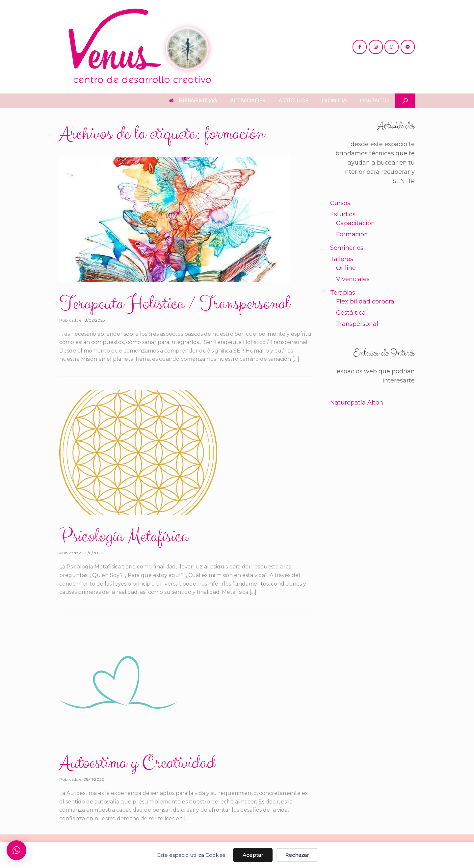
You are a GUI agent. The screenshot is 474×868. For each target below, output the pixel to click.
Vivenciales (353, 279)
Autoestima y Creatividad (137, 763)
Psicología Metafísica (124, 537)
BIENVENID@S (193, 101)
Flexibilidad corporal (366, 302)
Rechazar (297, 855)
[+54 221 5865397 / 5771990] (392, 47)
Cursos (340, 203)
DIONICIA (334, 101)
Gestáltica (351, 313)
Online (346, 268)
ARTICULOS (293, 101)
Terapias (343, 293)
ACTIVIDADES (248, 101)
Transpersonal (357, 324)
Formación (352, 234)
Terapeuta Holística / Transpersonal (174, 304)
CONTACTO (374, 101)
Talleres (342, 259)
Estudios (343, 214)
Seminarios (347, 248)
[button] (405, 101)
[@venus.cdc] (376, 47)
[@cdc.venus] (360, 47)
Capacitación (355, 223)
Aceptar (253, 855)
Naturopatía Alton (357, 403)
